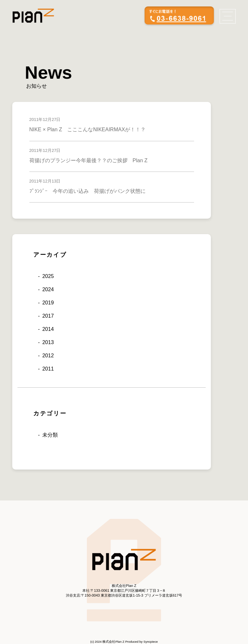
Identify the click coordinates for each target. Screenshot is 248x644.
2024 (48, 289)
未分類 (50, 435)
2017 (48, 316)
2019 (48, 303)
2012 (48, 356)
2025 (48, 276)
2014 (48, 329)
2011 (48, 369)
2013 (48, 342)
